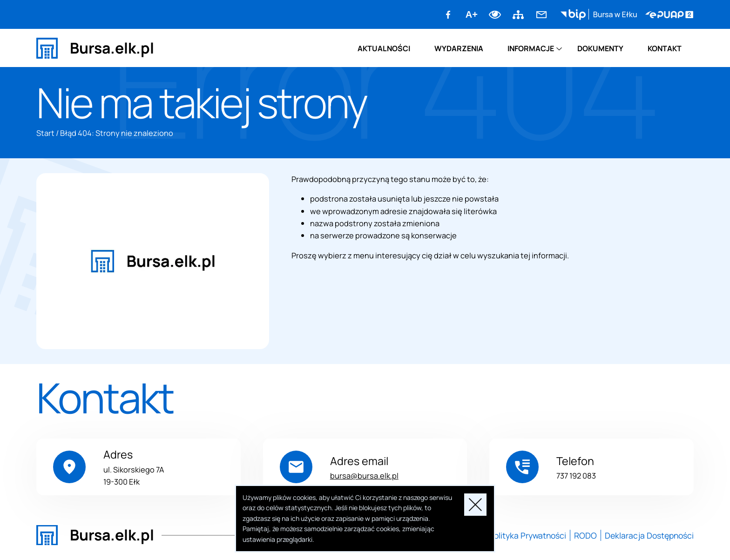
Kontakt (665, 48)
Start (45, 133)
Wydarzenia (459, 48)
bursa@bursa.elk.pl (364, 476)
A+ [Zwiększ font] (472, 14)
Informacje (531, 48)
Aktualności (384, 48)
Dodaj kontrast (495, 14)
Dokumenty (600, 48)
